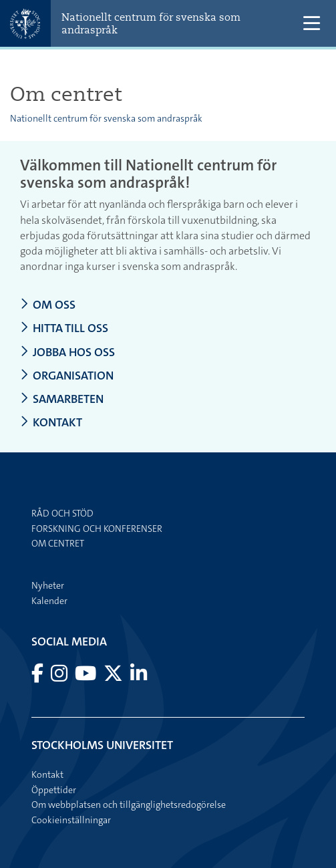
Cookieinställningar (71, 820)
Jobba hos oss (67, 352)
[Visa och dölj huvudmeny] (312, 24)
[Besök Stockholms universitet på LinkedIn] (139, 677)
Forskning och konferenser (97, 529)
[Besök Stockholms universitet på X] (114, 677)
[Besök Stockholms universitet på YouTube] (87, 677)
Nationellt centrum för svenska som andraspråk (151, 23)
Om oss (48, 305)
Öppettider (54, 790)
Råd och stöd (62, 513)
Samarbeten (62, 399)
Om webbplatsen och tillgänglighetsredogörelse (129, 805)
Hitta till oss (64, 328)
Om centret (58, 543)
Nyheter (48, 585)
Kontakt (51, 423)
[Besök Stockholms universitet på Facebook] (38, 677)
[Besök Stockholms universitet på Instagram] (60, 677)
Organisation (67, 376)
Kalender (49, 601)
